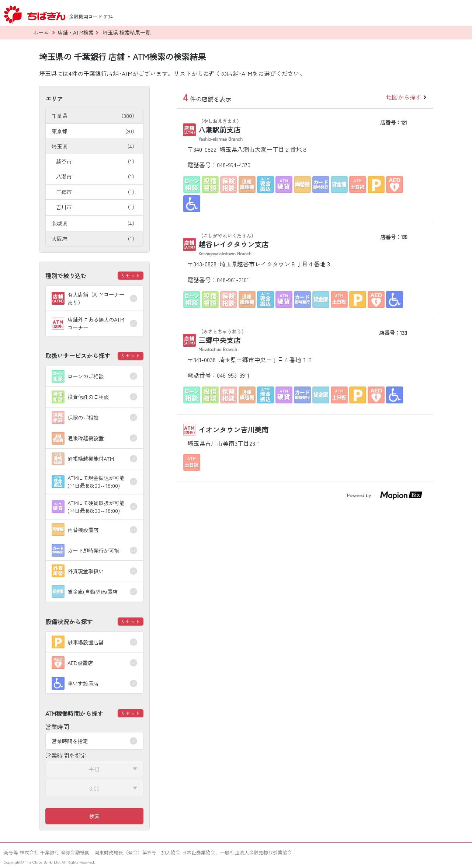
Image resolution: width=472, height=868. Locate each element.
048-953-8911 (233, 375)
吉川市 (97, 207)
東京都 (94, 131)
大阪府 (94, 239)
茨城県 (94, 223)
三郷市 (97, 192)
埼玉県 (94, 146)
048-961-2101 (233, 280)
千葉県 (94, 115)
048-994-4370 (234, 165)
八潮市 (97, 176)
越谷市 (97, 161)
